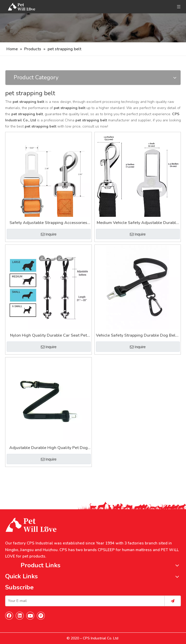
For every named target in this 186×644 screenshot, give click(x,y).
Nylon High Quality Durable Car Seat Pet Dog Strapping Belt (48, 336)
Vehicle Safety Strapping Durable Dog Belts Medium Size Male (138, 336)
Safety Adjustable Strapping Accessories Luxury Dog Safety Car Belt (48, 223)
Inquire (49, 234)
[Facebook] (9, 616)
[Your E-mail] (84, 601)
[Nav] (93, 28)
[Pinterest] (41, 616)
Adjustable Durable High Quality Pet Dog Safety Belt (48, 448)
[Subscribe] (173, 601)
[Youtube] (30, 616)
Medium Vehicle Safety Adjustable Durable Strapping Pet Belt (138, 223)
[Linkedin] (20, 616)
